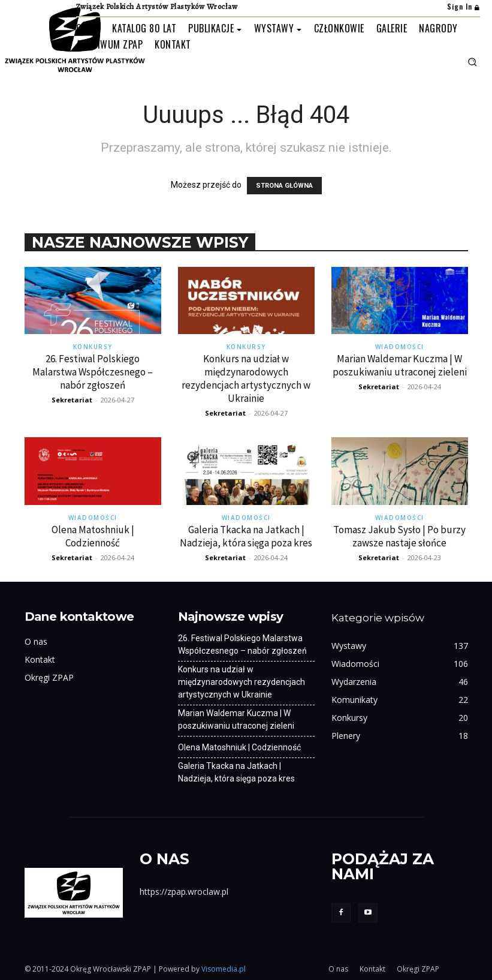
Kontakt (40, 659)
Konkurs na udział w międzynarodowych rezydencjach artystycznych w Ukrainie (246, 378)
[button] (472, 62)
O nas (36, 641)
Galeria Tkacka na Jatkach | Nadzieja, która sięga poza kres (246, 536)
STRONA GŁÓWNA (284, 186)
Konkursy (93, 347)
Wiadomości (400, 347)
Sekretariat (72, 400)
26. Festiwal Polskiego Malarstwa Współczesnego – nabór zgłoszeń (93, 372)
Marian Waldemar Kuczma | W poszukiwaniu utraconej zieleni (400, 365)
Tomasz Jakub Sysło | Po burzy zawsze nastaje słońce (399, 536)
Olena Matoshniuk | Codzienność (93, 536)
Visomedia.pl (224, 969)
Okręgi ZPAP (49, 677)
